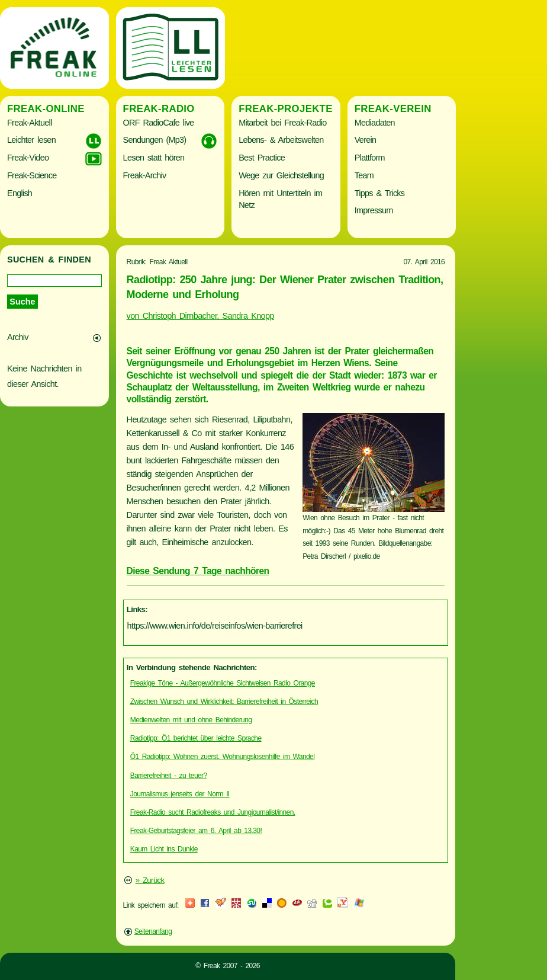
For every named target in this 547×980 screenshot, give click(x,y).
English (20, 193)
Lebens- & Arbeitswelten (281, 140)
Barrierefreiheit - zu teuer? (169, 776)
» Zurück (150, 880)
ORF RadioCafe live (159, 123)
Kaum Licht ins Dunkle (164, 849)
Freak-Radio (159, 109)
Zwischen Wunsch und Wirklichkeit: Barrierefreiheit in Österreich (224, 702)
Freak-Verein (393, 109)
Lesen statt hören (154, 158)
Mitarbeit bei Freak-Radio (282, 123)
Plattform (370, 158)
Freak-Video (28, 158)
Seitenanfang (153, 931)
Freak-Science (32, 175)
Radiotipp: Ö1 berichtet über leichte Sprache (196, 738)
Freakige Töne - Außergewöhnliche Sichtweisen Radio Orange (223, 683)
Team (364, 175)
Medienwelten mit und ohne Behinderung (191, 720)
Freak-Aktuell (29, 123)
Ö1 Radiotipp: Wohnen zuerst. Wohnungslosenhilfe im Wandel (223, 757)
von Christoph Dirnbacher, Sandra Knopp (200, 316)
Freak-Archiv (145, 175)
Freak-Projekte (286, 109)
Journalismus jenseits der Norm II (180, 794)
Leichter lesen (31, 140)
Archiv (18, 337)
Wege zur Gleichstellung (281, 175)
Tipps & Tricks (380, 193)
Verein (365, 140)
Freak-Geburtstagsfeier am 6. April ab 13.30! (196, 831)
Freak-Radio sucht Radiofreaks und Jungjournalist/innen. (213, 812)
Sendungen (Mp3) (155, 140)
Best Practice (262, 158)
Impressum (374, 210)
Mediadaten (375, 123)
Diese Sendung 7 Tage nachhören (198, 571)
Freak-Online (46, 109)
